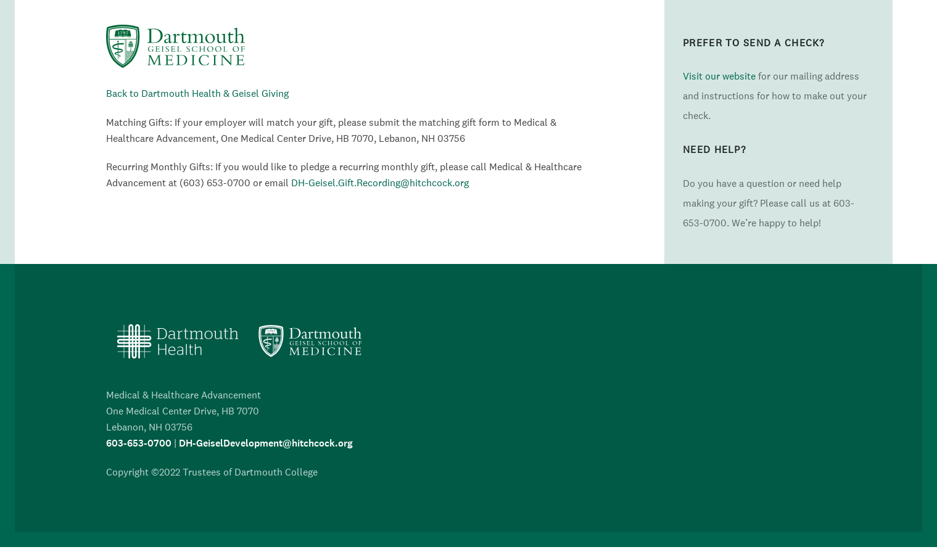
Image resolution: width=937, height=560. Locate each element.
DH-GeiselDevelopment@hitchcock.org (266, 443)
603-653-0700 (139, 443)
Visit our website (719, 76)
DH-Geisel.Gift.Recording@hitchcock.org (380, 183)
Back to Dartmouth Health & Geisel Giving (197, 93)
